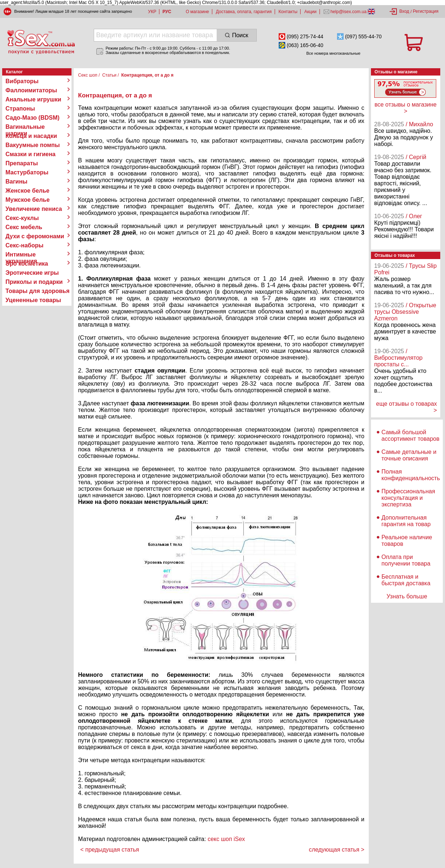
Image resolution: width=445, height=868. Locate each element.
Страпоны (20, 109)
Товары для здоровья (37, 291)
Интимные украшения (21, 255)
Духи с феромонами (35, 236)
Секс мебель (24, 227)
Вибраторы (22, 81)
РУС (167, 12)
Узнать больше (407, 596)
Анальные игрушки (33, 99)
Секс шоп (88, 75)
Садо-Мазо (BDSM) (32, 118)
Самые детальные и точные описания (409, 455)
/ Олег (414, 216)
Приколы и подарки (34, 282)
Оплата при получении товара (406, 560)
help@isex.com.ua (349, 12)
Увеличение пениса (34, 209)
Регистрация (426, 11)
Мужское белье (28, 200)
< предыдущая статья (110, 850)
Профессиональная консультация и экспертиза (408, 498)
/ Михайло (419, 124)
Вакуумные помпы (33, 145)
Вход (404, 11)
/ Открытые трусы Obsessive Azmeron (405, 312)
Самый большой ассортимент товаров (411, 435)
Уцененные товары (33, 300)
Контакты (288, 12)
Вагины (16, 182)
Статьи (109, 75)
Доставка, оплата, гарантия (244, 12)
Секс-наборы (24, 245)
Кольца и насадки (31, 136)
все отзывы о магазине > (406, 108)
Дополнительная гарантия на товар (406, 521)
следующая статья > (337, 850)
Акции (310, 12)
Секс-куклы (22, 218)
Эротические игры (32, 273)
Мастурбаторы (27, 172)
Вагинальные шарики (25, 127)
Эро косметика (27, 264)
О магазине (197, 12)
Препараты (22, 163)
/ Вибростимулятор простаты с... (398, 358)
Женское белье (28, 191)
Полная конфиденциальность (411, 475)
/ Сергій (416, 157)
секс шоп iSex (226, 839)
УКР (152, 12)
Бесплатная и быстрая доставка (406, 580)
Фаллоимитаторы (31, 90)
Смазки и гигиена (30, 154)
